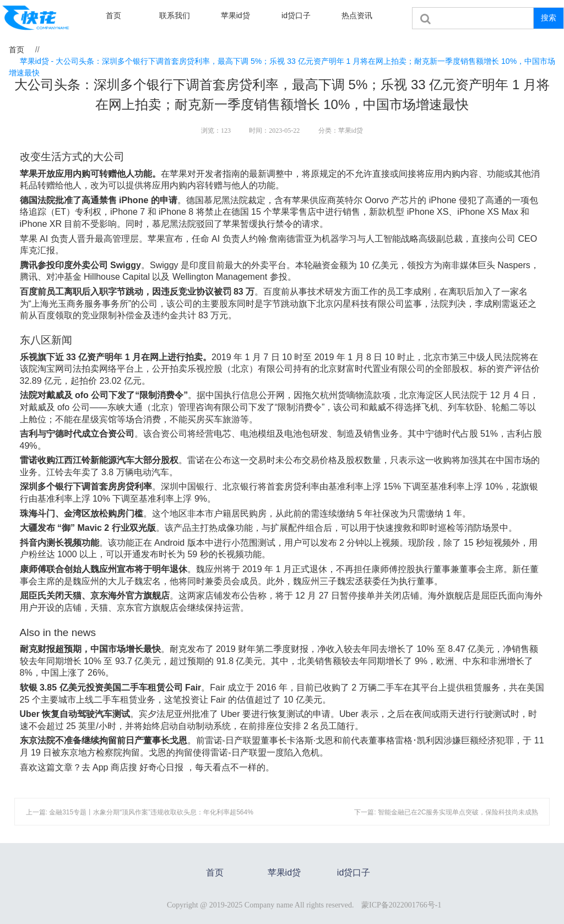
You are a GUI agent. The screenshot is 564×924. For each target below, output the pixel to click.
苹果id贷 (235, 15)
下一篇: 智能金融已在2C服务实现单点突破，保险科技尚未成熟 (446, 812)
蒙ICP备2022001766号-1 (401, 905)
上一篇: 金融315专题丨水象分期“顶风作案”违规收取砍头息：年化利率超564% (140, 812)
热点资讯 (357, 15)
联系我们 (175, 15)
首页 (113, 15)
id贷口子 (296, 15)
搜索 (549, 18)
